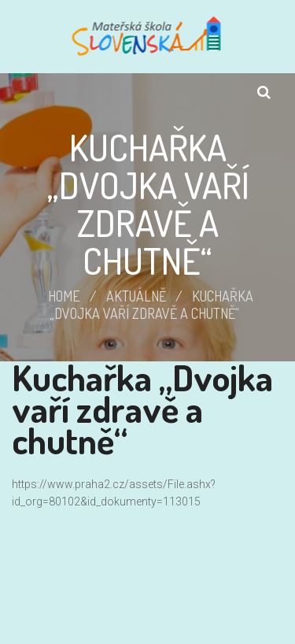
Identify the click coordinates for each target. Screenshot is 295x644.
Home (64, 296)
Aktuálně (136, 296)
